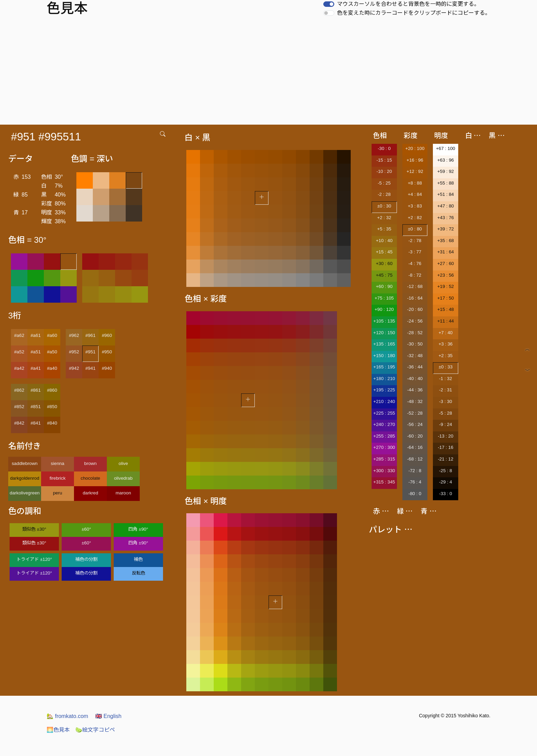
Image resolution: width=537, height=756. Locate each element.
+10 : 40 (384, 241)
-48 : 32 (415, 401)
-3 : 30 (446, 401)
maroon (123, 493)
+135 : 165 (384, 344)
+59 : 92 (446, 171)
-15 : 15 (384, 160)
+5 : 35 (384, 229)
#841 (36, 423)
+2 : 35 (445, 356)
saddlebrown (25, 463)
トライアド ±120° (34, 559)
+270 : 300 (384, 447)
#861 (36, 390)
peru (58, 493)
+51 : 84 (446, 194)
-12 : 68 (415, 286)
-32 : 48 (415, 356)
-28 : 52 (415, 333)
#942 (74, 368)
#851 (36, 407)
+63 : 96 (446, 160)
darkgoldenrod (24, 478)
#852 (19, 407)
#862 (19, 390)
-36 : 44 (415, 367)
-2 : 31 (446, 390)
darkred (90, 493)
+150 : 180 (384, 356)
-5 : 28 (446, 413)
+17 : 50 (446, 298)
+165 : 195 (384, 367)
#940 (107, 368)
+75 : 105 (384, 298)
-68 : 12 (415, 459)
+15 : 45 (384, 252)
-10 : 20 (384, 171)
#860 (52, 390)
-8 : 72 (415, 275)
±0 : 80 (415, 229)
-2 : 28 (384, 194)
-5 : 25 (384, 183)
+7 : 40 (445, 333)
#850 (52, 407)
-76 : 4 (415, 482)
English (108, 716)
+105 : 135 (384, 321)
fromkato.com (67, 716)
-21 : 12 (445, 459)
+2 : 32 (384, 218)
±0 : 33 (446, 367)
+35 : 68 (446, 241)
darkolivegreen (24, 493)
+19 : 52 (446, 286)
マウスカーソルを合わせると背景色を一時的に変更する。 (408, 4)
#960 (107, 335)
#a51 (36, 352)
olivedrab (123, 478)
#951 (90, 352)
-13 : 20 (445, 436)
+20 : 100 (415, 148)
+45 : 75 (384, 275)
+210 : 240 (384, 401)
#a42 (19, 368)
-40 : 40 (415, 379)
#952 (74, 352)
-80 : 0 (415, 494)
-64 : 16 (415, 447)
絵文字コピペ (95, 730)
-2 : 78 (415, 241)
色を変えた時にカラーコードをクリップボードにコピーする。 (414, 13)
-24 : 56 (415, 321)
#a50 (52, 352)
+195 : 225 (384, 390)
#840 (52, 423)
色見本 (58, 730)
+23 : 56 (446, 275)
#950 (107, 352)
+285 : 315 (384, 459)
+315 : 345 (384, 482)
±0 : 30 (384, 206)
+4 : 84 (415, 194)
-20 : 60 (415, 309)
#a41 (36, 368)
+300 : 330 (384, 471)
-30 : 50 (415, 344)
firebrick (58, 478)
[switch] (329, 4)
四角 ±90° (138, 529)
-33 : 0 (446, 494)
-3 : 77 (415, 252)
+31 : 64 (446, 252)
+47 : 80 (446, 206)
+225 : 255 (384, 413)
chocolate (90, 478)
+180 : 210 (384, 379)
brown (90, 463)
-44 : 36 (415, 390)
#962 (74, 335)
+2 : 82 (415, 218)
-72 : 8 (415, 471)
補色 (138, 559)
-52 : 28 (415, 413)
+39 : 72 (446, 229)
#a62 (19, 335)
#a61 (36, 335)
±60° (86, 529)
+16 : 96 (415, 160)
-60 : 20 (415, 436)
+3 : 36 (445, 344)
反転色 (139, 573)
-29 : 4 (446, 482)
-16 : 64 (415, 298)
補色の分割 (86, 559)
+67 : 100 (446, 148)
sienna (57, 463)
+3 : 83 (415, 206)
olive (123, 463)
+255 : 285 (384, 436)
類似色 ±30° (34, 529)
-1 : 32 (446, 379)
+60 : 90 (384, 286)
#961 (90, 335)
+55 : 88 (446, 183)
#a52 (19, 352)
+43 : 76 (446, 218)
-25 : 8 (446, 471)
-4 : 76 (415, 263)
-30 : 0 (384, 148)
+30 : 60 (384, 263)
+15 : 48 (446, 309)
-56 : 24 (415, 424)
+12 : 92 (415, 171)
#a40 (52, 368)
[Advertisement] (268, 73)
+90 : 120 (384, 309)
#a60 (52, 335)
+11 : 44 (446, 321)
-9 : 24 (446, 424)
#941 (90, 368)
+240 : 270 (384, 424)
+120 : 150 (384, 333)
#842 (19, 423)
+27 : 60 (446, 263)
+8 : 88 (415, 183)
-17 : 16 (445, 447)
